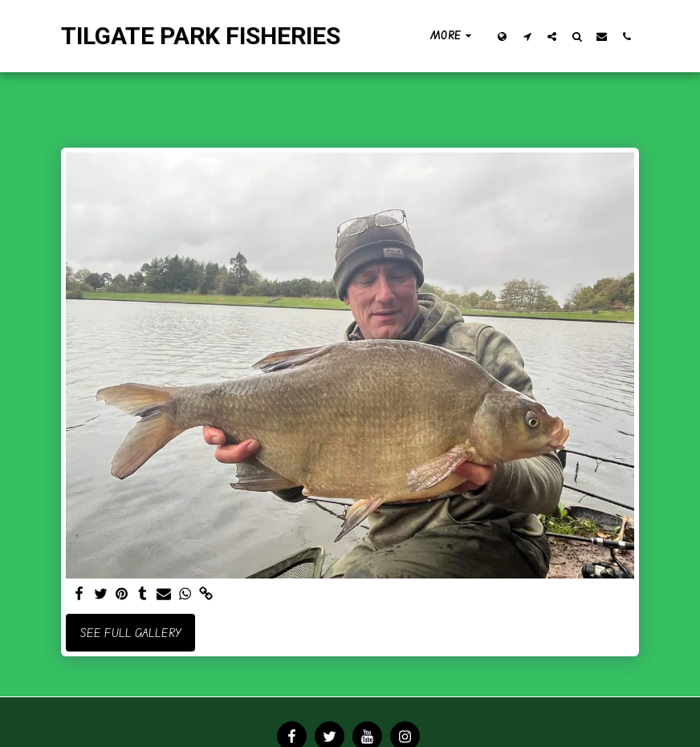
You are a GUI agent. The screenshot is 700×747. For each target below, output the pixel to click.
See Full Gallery (131, 633)
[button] (527, 36)
